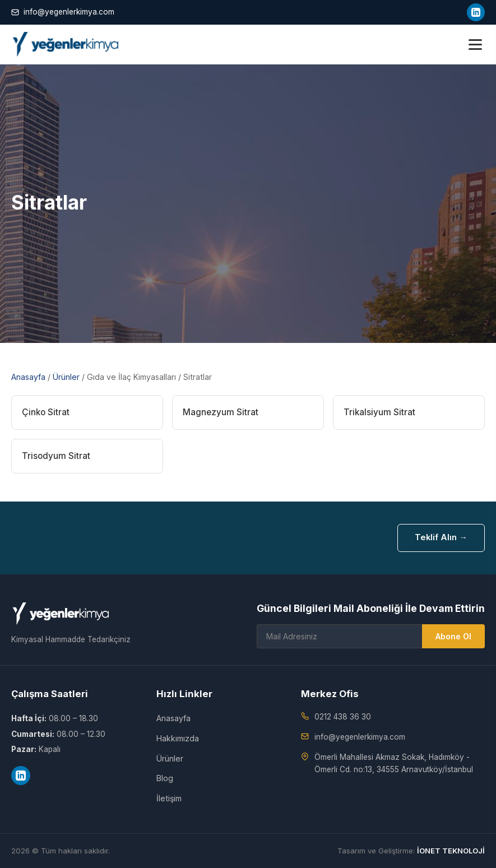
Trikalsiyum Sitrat (379, 412)
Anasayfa (28, 377)
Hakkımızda (178, 738)
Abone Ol (453, 636)
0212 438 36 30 (343, 717)
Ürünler (66, 377)
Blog (165, 778)
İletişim (169, 798)
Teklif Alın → (441, 537)
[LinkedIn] (476, 12)
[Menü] (475, 45)
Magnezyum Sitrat (221, 412)
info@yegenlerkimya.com (63, 12)
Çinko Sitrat (46, 412)
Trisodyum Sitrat (56, 456)
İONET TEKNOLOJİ (451, 851)
